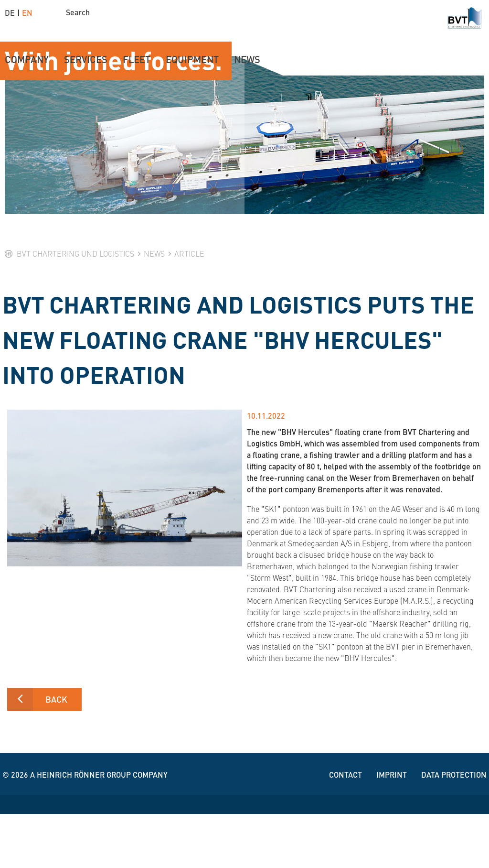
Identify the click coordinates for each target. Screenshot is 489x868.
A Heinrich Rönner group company (99, 829)
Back (56, 753)
